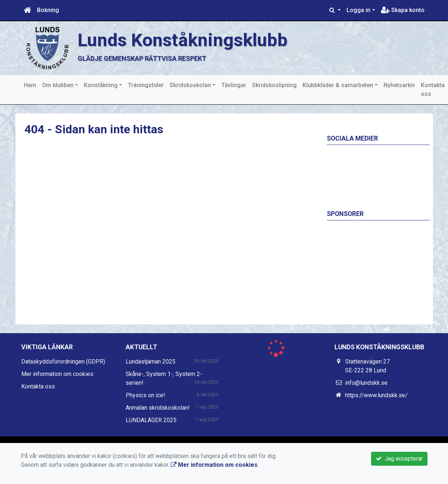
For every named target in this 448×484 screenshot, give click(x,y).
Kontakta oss (433, 90)
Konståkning (101, 85)
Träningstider (146, 85)
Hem (30, 85)
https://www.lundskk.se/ (376, 395)
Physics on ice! (145, 395)
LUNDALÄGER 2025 (151, 420)
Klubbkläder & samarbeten (338, 85)
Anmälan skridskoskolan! (158, 408)
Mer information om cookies (57, 374)
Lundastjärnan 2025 (151, 362)
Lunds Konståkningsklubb (183, 40)
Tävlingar (234, 85)
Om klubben (58, 85)
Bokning (48, 10)
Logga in (358, 10)
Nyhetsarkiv (399, 85)
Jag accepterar (399, 459)
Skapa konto (403, 10)
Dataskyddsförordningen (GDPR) (63, 362)
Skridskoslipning (274, 85)
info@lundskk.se (366, 383)
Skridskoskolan (190, 85)
